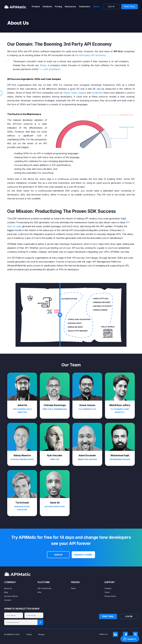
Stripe (43, 65)
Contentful (97, 93)
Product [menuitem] (36, 6)
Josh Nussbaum (52, 69)
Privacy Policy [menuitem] (110, 596)
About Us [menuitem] (8, 588)
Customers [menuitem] (85, 6)
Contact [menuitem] (108, 588)
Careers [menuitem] (8, 600)
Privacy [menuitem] (41, 634)
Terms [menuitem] (107, 592)
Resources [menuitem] (70, 6)
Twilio (74, 93)
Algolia (82, 93)
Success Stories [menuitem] (11, 596)
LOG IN (111, 7)
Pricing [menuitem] (58, 6)
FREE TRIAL (129, 7)
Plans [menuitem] (73, 588)
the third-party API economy (90, 55)
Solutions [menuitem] (47, 6)
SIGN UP (58, 555)
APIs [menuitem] (39, 592)
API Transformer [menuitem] (44, 588)
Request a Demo (83, 555)
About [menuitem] (96, 6)
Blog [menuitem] (6, 592)
